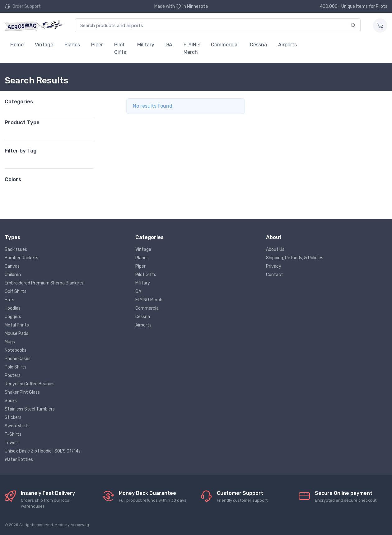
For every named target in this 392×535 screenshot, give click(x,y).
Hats (9, 300)
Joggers (13, 317)
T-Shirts (13, 434)
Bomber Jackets (21, 258)
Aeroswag (80, 525)
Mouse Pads (16, 333)
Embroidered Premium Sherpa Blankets (44, 283)
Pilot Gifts (120, 48)
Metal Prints (17, 325)
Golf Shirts (16, 291)
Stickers (13, 418)
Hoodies (13, 308)
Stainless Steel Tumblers (30, 409)
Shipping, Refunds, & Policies (295, 258)
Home (17, 45)
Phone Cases (18, 359)
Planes (72, 45)
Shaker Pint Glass (22, 392)
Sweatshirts (17, 426)
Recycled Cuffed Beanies (30, 384)
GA (169, 45)
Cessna (258, 45)
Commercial (225, 45)
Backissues (16, 249)
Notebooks (16, 350)
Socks (11, 401)
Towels (12, 443)
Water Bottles (19, 460)
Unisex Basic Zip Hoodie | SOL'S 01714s (43, 451)
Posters (13, 375)
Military (146, 45)
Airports (287, 45)
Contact (275, 275)
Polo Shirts (16, 367)
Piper (97, 45)
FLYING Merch (192, 48)
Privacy (274, 266)
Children (13, 275)
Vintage (44, 45)
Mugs (10, 342)
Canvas (12, 266)
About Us (275, 249)
